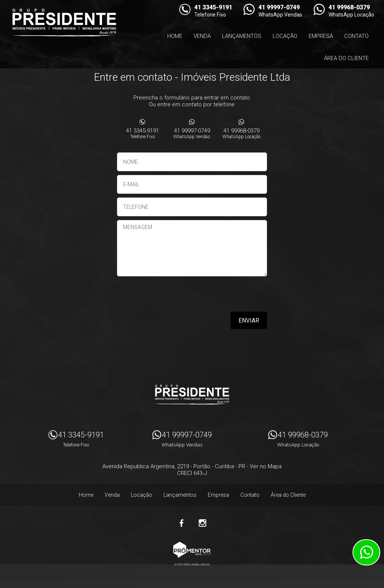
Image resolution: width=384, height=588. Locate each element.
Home (175, 36)
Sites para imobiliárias (192, 565)
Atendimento (366, 552)
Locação (285, 36)
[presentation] (219, 297)
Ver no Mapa (266, 466)
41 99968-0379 (241, 133)
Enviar (249, 320)
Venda (202, 36)
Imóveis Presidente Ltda (192, 395)
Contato (356, 36)
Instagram (202, 523)
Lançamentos (242, 36)
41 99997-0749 (192, 133)
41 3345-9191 (142, 133)
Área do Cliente (346, 58)
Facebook (181, 523)
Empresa (321, 36)
